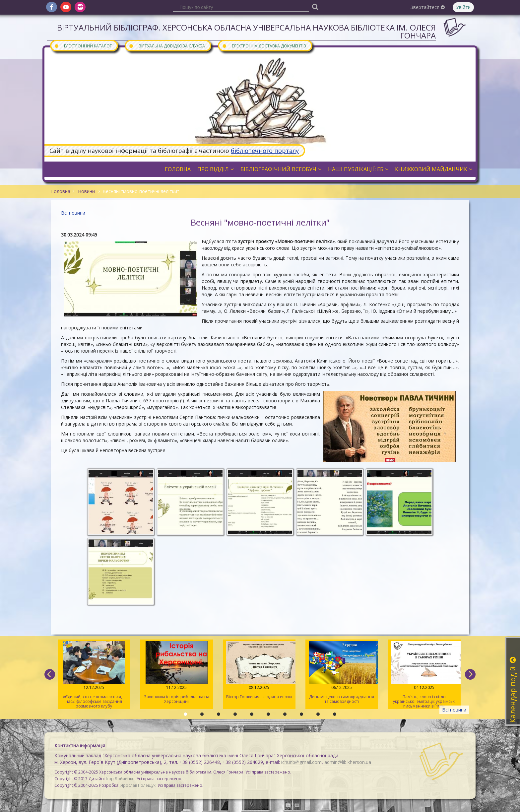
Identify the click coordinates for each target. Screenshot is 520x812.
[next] (470, 674)
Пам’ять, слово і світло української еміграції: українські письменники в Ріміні (424, 675)
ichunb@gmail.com (301, 762)
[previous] (50, 674)
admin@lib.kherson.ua (348, 762)
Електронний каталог (83, 46)
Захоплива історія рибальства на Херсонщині (177, 673)
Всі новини (73, 213)
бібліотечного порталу (265, 151)
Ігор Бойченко (120, 779)
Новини (86, 191)
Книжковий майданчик (434, 169)
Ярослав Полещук (138, 785)
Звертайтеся (428, 7)
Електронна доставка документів (264, 46)
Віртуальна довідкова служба (167, 46)
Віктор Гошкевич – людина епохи (259, 670)
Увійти (463, 7)
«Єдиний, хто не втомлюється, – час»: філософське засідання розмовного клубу (94, 675)
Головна (178, 169)
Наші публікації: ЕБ (358, 169)
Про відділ (216, 169)
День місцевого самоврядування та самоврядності (342, 673)
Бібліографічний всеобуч (281, 169)
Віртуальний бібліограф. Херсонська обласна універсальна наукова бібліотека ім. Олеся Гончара (246, 31)
